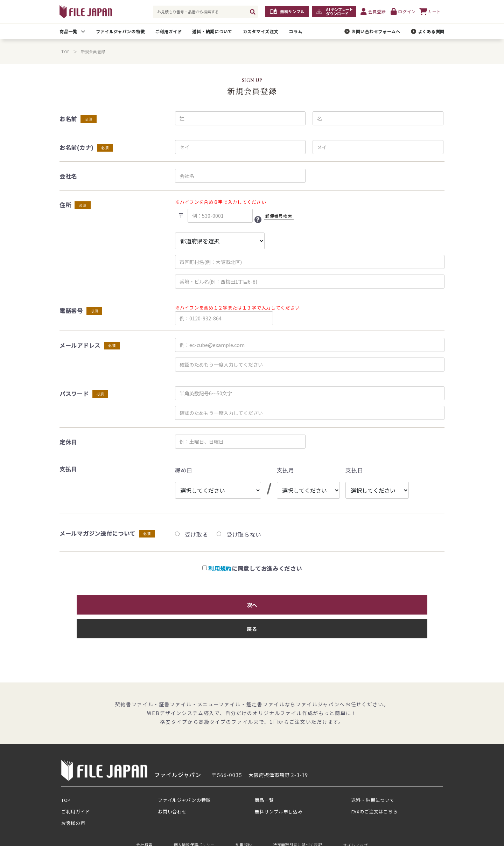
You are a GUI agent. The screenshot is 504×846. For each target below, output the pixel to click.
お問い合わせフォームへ (376, 31)
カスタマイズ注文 (261, 31)
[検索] (253, 12)
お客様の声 (73, 795)
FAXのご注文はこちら (375, 783)
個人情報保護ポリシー (194, 817)
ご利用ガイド (168, 31)
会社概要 (144, 817)
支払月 (286, 470)
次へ (191, 603)
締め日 (184, 470)
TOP (65, 51)
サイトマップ (355, 817)
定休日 (68, 442)
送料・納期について (212, 31)
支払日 (354, 470)
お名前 (68, 119)
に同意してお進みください (252, 568)
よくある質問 (431, 31)
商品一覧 (68, 31)
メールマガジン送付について (97, 533)
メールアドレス (80, 345)
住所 (65, 205)
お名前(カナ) (76, 147)
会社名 (68, 176)
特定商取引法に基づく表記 (297, 817)
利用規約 (220, 568)
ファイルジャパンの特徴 (120, 31)
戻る (313, 603)
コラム (295, 31)
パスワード (74, 394)
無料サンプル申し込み (279, 783)
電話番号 (71, 311)
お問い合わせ (172, 783)
